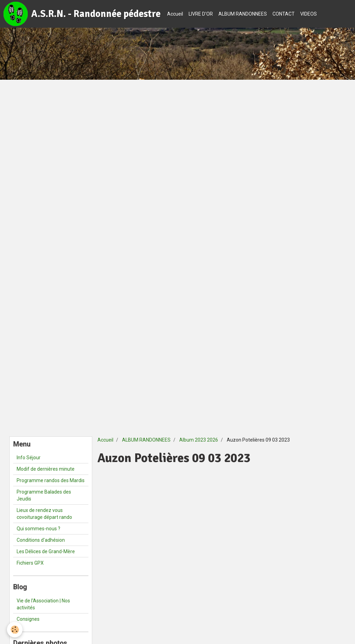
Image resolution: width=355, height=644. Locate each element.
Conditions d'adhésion (41, 540)
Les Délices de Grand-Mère (46, 551)
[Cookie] (15, 630)
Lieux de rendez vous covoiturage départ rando (44, 514)
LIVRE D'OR (201, 14)
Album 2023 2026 (199, 440)
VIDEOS (309, 14)
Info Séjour (29, 458)
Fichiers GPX (30, 563)
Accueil (175, 14)
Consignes (28, 619)
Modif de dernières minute (46, 469)
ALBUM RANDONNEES (243, 14)
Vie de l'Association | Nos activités (43, 604)
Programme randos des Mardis (51, 480)
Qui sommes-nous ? (38, 529)
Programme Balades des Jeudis (44, 495)
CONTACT (284, 14)
